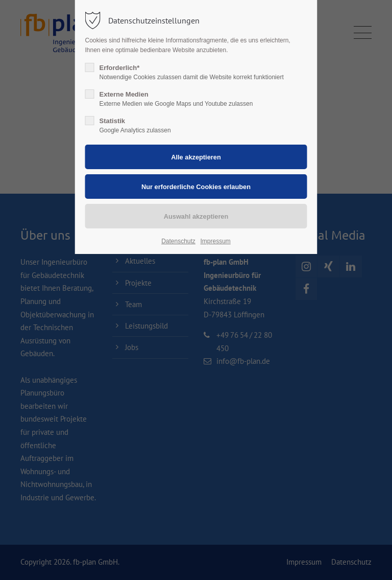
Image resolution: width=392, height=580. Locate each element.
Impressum (215, 241)
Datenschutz (178, 241)
